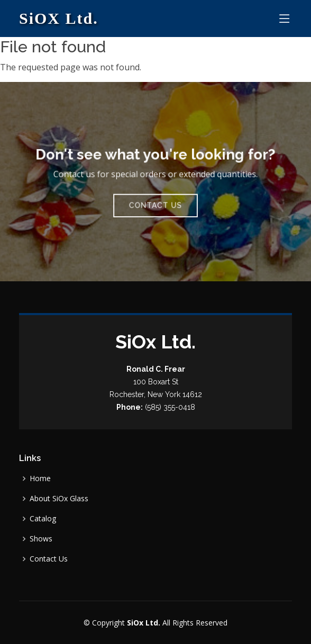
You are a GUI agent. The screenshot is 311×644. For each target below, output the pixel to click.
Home (40, 479)
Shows (41, 539)
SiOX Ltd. (59, 18)
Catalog (43, 519)
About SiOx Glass (59, 499)
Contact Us (155, 204)
